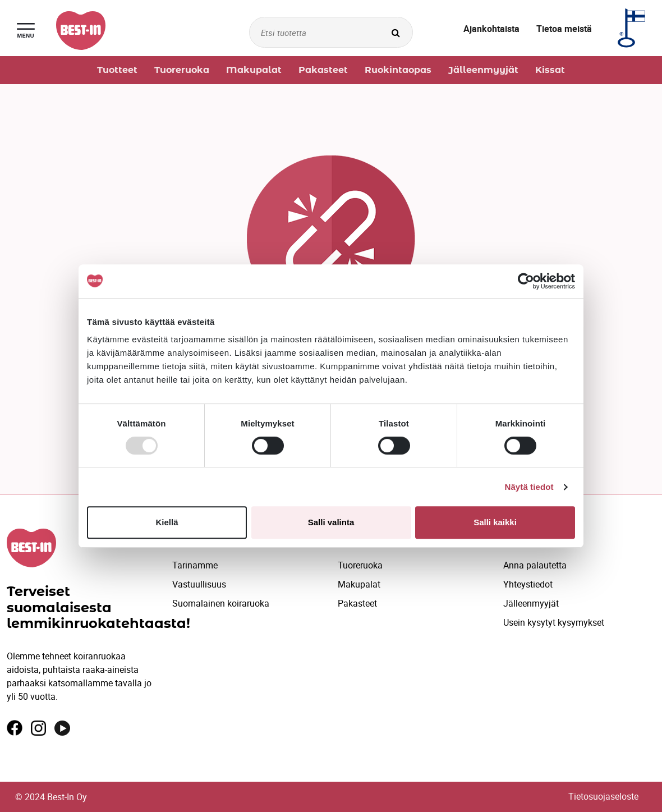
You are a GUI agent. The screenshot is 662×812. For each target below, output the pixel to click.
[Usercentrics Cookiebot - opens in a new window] (526, 281)
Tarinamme (195, 565)
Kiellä (167, 522)
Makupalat (359, 584)
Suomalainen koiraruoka (221, 603)
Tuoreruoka (360, 565)
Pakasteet (357, 603)
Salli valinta (331, 522)
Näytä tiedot (529, 487)
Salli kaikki (495, 522)
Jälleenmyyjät (531, 603)
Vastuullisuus (199, 584)
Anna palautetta (535, 565)
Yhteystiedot (528, 584)
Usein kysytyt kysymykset (554, 622)
